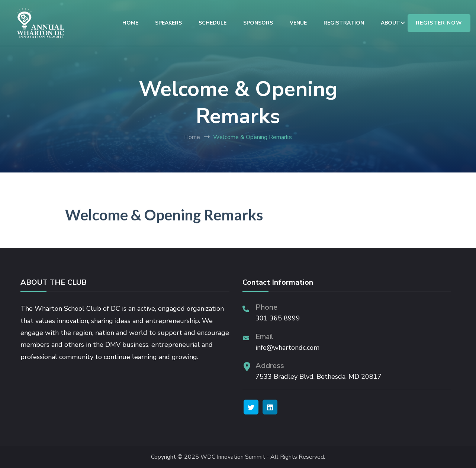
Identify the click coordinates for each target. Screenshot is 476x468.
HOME (130, 23)
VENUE (298, 23)
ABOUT (390, 23)
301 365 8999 (278, 318)
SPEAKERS (168, 23)
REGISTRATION (344, 23)
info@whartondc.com (287, 348)
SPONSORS (258, 23)
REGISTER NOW (439, 23)
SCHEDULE (213, 23)
